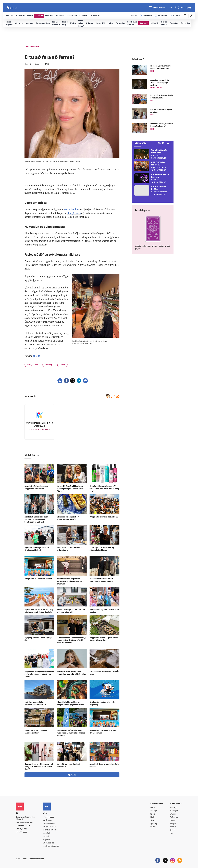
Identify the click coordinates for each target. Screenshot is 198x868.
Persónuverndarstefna (24, 823)
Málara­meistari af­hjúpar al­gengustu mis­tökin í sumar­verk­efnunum (71, 582)
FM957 (173, 827)
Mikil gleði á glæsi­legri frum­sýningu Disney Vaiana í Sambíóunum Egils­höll (37, 520)
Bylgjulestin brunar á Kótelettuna (104, 517)
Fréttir (153, 808)
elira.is (36, 356)
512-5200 (50, 817)
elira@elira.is (74, 213)
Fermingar (49, 365)
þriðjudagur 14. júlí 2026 (163, 8)
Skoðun (153, 821)
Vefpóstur (47, 840)
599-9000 (23, 832)
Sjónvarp (154, 824)
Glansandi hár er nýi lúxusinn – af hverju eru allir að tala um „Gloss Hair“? (39, 767)
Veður (173, 821)
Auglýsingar (47, 820)
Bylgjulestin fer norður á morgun (38, 579)
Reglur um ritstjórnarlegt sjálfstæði (25, 818)
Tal (171, 834)
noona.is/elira (71, 209)
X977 (172, 830)
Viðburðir (174, 817)
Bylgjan (173, 824)
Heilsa (62, 365)
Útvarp (153, 827)
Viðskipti (154, 811)
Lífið (152, 817)
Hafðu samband (49, 824)
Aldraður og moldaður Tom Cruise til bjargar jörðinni (160, 83)
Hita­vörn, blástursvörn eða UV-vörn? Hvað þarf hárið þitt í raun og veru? (104, 489)
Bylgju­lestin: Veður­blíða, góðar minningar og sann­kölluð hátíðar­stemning (71, 733)
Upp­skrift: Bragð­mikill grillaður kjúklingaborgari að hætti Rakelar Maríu (71, 489)
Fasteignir (174, 811)
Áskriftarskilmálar (50, 830)
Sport (153, 814)
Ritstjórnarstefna (49, 827)
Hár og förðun (33, 365)
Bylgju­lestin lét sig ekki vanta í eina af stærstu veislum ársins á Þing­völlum (39, 674)
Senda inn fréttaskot (51, 846)
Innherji (173, 808)
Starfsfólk (46, 833)
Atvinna (173, 814)
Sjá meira (72, 775)
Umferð (46, 836)
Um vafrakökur (48, 843)
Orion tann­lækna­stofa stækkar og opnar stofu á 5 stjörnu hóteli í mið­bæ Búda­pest (71, 640)
